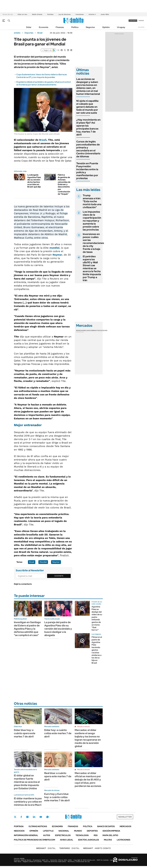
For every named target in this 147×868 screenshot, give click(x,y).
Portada (19, 826)
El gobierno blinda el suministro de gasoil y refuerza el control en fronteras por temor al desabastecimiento (43, 83)
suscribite (133, 21)
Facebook (21, 817)
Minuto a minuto (83, 726)
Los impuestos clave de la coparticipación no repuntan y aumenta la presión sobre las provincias (92, 221)
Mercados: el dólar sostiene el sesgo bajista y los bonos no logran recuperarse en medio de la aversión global (88, 738)
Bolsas (87, 330)
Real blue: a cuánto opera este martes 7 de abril (58, 776)
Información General (26, 835)
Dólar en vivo (22, 14)
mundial (54, 248)
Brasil (40, 33)
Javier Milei (105, 14)
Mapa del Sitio (110, 835)
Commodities (95, 330)
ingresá (141, 21)
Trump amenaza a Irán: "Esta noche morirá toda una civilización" (92, 201)
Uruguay (121, 27)
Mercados (125, 826)
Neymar (57, 255)
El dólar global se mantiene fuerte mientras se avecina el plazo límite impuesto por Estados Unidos (27, 782)
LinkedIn (34, 817)
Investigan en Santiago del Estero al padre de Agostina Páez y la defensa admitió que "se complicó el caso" (27, 629)
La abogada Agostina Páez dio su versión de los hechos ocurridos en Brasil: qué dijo (34, 181)
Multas (108, 840)
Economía (44, 27)
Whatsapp (47, 817)
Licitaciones (124, 840)
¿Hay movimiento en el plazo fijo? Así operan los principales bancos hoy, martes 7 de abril (88, 127)
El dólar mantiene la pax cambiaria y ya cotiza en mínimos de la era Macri (28, 802)
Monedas (80, 330)
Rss (96, 835)
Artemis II (92, 14)
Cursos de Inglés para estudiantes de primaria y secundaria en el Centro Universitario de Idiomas (88, 149)
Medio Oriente (37, 14)
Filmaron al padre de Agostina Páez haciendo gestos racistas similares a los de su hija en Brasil (97, 650)
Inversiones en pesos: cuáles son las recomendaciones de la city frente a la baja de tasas (93, 243)
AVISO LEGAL (67, 840)
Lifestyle (48, 831)
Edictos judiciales (89, 840)
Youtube (41, 817)
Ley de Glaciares (64, 14)
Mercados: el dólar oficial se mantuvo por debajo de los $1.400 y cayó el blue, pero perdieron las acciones (88, 780)
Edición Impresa (111, 831)
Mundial (43, 562)
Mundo (78, 831)
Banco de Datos (106, 826)
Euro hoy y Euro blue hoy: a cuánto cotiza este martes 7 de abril (57, 797)
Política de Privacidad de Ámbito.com (34, 840)
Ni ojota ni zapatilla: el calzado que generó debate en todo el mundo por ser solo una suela (88, 107)
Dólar (29, 27)
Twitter (15, 817)
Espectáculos (63, 835)
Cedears (104, 330)
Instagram (27, 817)
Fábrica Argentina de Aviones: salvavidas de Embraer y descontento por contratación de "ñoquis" (64, 184)
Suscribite (59, 576)
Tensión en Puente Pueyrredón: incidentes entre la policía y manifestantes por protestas (87, 171)
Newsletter (141, 27)
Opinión (106, 27)
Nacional (64, 831)
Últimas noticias (38, 826)
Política (75, 27)
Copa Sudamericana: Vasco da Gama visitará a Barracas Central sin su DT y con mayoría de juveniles (42, 76)
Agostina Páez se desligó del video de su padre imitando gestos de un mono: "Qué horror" (97, 618)
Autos (47, 835)
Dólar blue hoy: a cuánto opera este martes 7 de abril (25, 733)
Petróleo (50, 14)
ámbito (17, 33)
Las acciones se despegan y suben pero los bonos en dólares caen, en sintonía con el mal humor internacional (88, 86)
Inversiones (80, 14)
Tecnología (82, 835)
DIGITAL (46, 848)
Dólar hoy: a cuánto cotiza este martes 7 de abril (58, 733)
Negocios (90, 27)
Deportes (29, 33)
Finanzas (60, 27)
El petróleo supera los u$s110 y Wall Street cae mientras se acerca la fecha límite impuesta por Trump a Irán (92, 268)
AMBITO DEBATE (97, 848)
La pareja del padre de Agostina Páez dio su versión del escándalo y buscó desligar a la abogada (58, 629)
